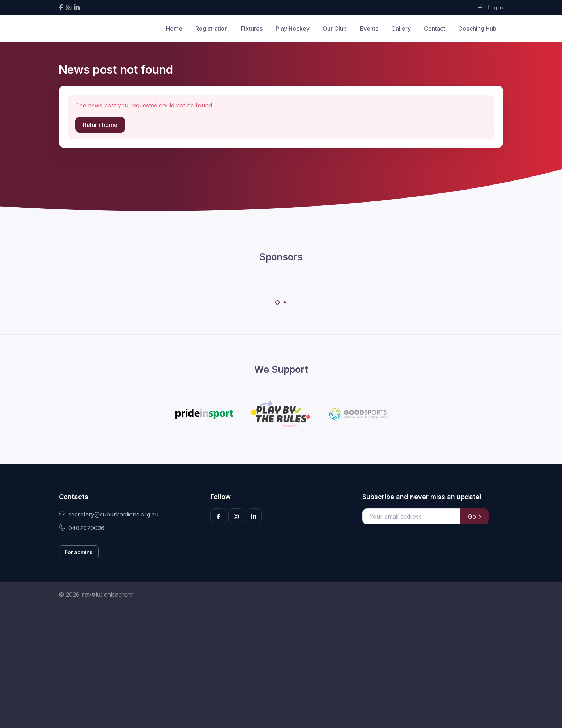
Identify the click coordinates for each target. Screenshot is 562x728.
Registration (212, 29)
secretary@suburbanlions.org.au (109, 514)
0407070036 (82, 528)
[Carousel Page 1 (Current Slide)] (277, 302)
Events (369, 29)
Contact (435, 29)
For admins (79, 552)
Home (174, 29)
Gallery (401, 29)
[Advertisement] (276, 676)
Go (474, 516)
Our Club (335, 29)
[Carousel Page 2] (285, 302)
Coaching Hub (477, 29)
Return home (100, 125)
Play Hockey (293, 29)
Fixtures (252, 29)
